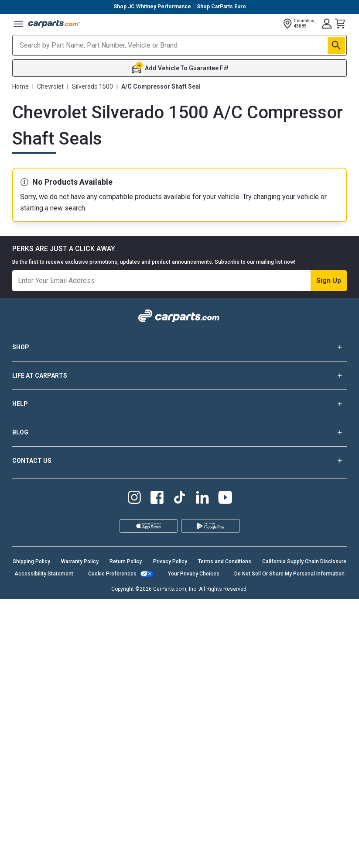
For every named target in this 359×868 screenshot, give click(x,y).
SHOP (179, 616)
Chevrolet (50, 86)
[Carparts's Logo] (54, 24)
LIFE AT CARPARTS (179, 644)
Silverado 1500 (92, 86)
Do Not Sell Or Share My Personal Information (289, 843)
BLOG (179, 701)
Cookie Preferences (112, 843)
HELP (179, 673)
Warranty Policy (80, 830)
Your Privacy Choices (194, 843)
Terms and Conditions (225, 830)
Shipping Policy (31, 830)
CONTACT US (179, 730)
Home (21, 86)
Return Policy (126, 830)
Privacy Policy (170, 830)
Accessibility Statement (44, 843)
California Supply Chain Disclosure (304, 830)
